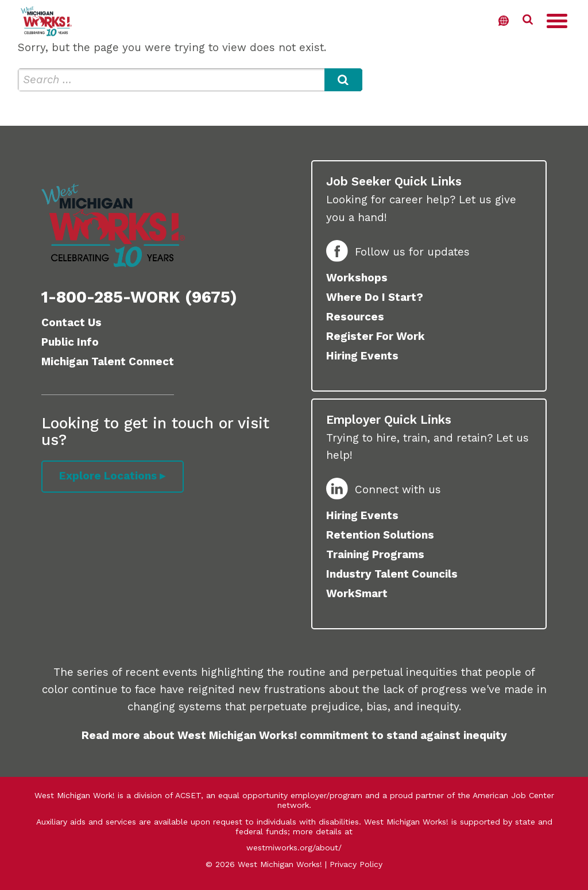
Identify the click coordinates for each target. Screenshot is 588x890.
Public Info (70, 342)
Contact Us (71, 322)
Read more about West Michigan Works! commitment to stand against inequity (294, 735)
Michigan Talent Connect (108, 361)
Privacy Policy (356, 864)
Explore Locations (108, 476)
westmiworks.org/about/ (294, 848)
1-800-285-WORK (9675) (139, 297)
